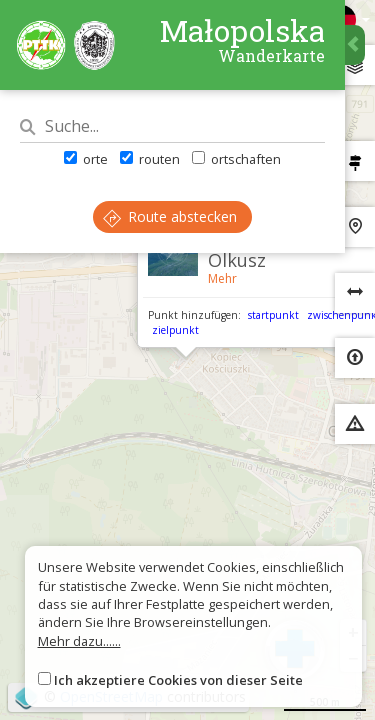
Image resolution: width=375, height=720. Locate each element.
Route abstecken (170, 216)
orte (86, 159)
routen (150, 159)
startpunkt (273, 315)
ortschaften (236, 159)
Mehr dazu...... (79, 641)
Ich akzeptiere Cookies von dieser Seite (178, 680)
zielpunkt (175, 330)
